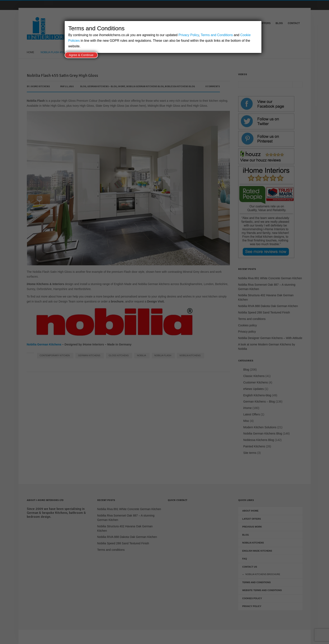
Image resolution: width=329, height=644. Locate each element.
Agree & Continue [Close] (81, 55)
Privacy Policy (189, 35)
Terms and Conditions (217, 35)
